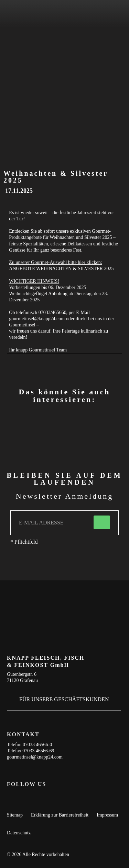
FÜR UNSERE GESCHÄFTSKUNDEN (64, 699)
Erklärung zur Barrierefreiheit (60, 815)
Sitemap (15, 815)
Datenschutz (19, 833)
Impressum (107, 815)
